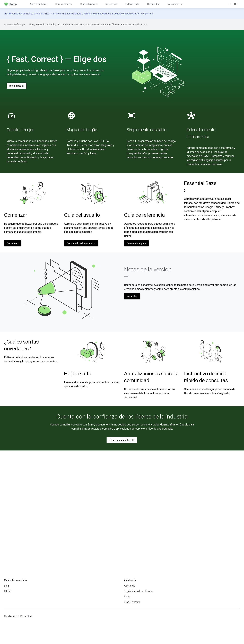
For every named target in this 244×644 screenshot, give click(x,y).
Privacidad (26, 616)
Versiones (173, 4)
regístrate (148, 14)
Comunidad (153, 4)
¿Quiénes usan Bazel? (122, 440)
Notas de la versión (148, 273)
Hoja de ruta (78, 374)
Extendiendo (132, 4)
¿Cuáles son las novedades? (21, 345)
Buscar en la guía (136, 243)
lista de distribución (96, 14)
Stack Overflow (132, 602)
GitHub (233, 4)
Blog (6, 586)
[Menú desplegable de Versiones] (183, 4)
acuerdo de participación (127, 14)
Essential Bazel (201, 187)
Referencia (111, 4)
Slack (127, 597)
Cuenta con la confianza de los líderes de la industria (122, 416)
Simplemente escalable (146, 130)
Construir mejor (20, 130)
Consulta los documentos (81, 243)
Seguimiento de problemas (139, 591)
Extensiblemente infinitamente (201, 133)
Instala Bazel (16, 86)
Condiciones (11, 616)
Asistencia (130, 586)
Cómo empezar (64, 4)
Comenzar (16, 215)
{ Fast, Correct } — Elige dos (57, 59)
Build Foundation (14, 14)
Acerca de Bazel (38, 4)
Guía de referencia (144, 215)
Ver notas (132, 296)
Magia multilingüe (82, 130)
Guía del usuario (89, 4)
